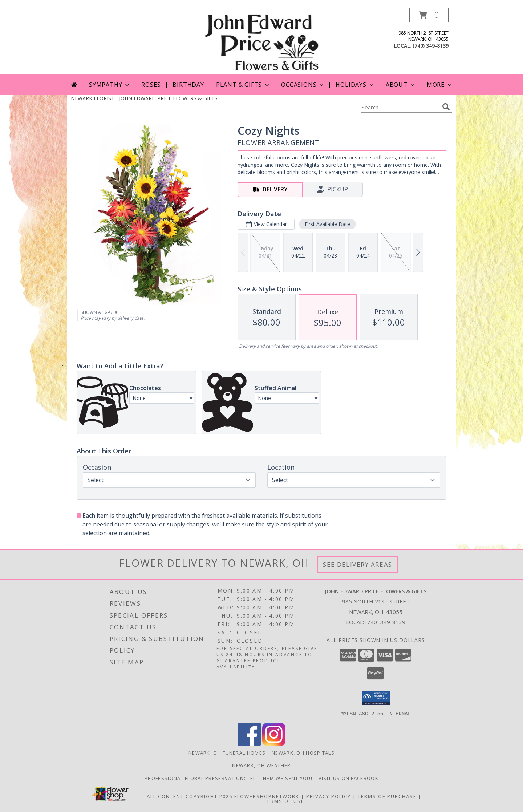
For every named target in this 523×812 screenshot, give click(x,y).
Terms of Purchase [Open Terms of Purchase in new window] (387, 796)
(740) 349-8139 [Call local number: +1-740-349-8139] (431, 46)
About (401, 85)
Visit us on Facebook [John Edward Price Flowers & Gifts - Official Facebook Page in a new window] (348, 778)
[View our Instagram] (274, 744)
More (440, 85)
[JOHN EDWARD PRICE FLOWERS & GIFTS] (261, 41)
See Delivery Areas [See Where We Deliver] (358, 564)
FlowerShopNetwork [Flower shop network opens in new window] (267, 796)
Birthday (188, 85)
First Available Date (327, 224)
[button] (429, 15)
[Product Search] (400, 107)
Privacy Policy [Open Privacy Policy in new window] (329, 796)
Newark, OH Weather (261, 765)
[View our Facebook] (249, 744)
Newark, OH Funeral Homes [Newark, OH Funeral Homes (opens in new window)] (227, 752)
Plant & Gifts (243, 85)
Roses (151, 85)
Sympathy (110, 85)
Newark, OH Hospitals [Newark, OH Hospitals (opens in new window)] (303, 752)
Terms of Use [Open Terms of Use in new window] (284, 801)
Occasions (303, 85)
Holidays (355, 85)
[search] (446, 107)
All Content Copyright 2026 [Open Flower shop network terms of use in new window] (190, 796)
